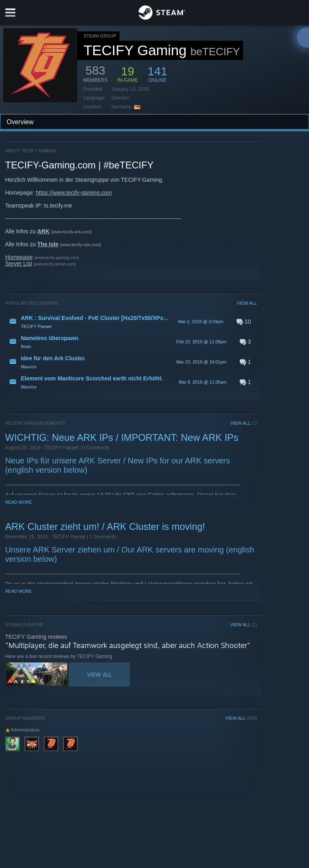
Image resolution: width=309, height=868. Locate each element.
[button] (131, 322)
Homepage (19, 257)
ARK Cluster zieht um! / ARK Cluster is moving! (105, 526)
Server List (19, 264)
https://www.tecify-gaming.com (74, 193)
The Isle (48, 244)
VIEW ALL (247, 303)
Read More (19, 502)
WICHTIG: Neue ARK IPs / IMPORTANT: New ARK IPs (122, 437)
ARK (43, 231)
